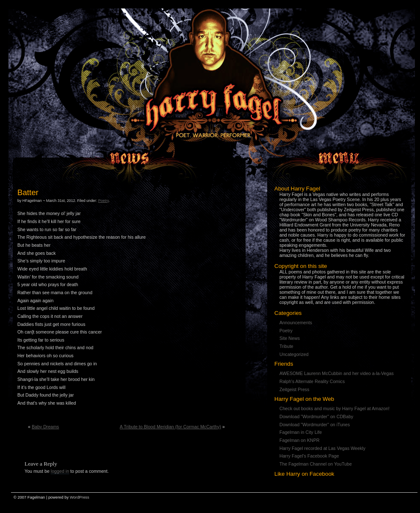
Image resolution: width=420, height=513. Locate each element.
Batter (28, 192)
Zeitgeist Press (294, 389)
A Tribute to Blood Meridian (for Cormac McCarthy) (170, 427)
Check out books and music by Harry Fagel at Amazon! (334, 408)
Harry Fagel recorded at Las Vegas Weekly (322, 448)
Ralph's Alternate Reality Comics (312, 381)
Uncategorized (294, 354)
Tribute (286, 346)
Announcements (296, 323)
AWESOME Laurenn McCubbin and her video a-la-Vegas (337, 373)
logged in (60, 471)
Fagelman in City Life (301, 432)
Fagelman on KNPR (300, 440)
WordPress (80, 497)
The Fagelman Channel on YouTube (316, 464)
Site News (290, 338)
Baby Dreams (46, 427)
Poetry (286, 331)
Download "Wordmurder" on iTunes (315, 425)
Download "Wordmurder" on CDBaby (316, 416)
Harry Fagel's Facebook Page (309, 456)
